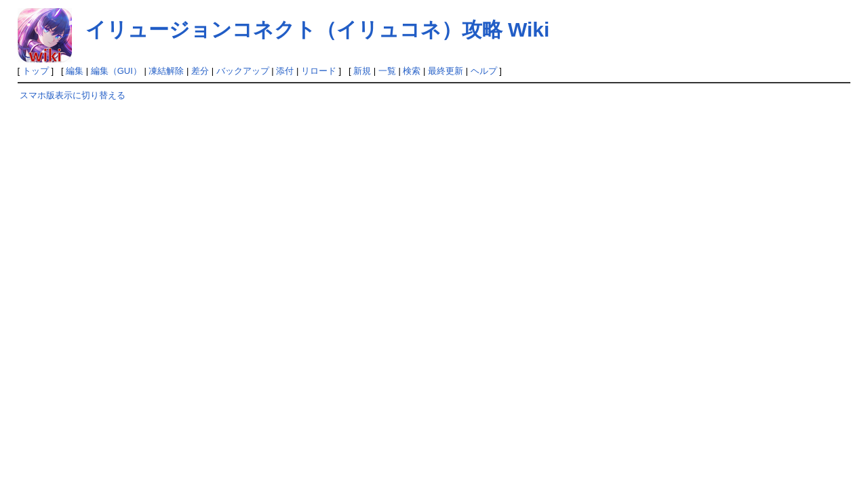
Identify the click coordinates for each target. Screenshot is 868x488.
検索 (412, 71)
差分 (200, 71)
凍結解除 (166, 71)
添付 (285, 71)
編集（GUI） (116, 71)
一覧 (387, 71)
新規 (362, 71)
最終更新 (446, 71)
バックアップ (243, 71)
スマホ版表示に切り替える (73, 95)
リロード (319, 71)
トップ (36, 71)
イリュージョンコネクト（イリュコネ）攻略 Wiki (318, 29)
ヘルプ (484, 71)
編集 (75, 71)
